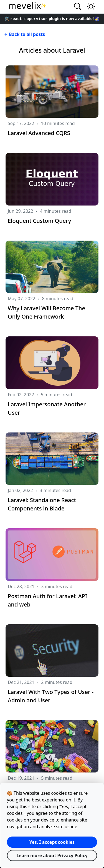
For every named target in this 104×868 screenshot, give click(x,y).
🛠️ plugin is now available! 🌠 (52, 19)
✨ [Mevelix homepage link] (28, 6)
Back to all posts (24, 34)
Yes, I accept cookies (52, 842)
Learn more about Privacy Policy (52, 855)
